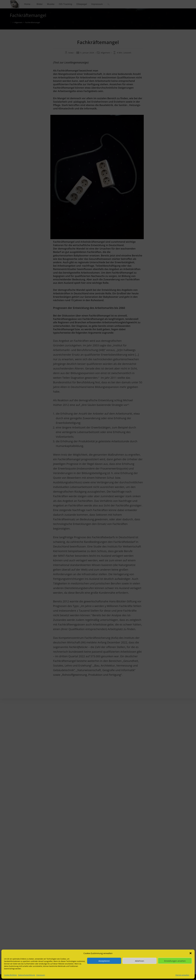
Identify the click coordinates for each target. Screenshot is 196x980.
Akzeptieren (104, 961)
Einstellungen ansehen (175, 961)
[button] (191, 953)
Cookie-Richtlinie (10, 975)
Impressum (41, 975)
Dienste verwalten (182, 975)
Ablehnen (140, 961)
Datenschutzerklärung (27, 975)
